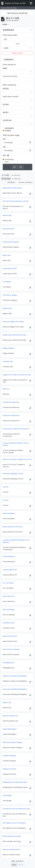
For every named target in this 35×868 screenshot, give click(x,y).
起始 (4, 139)
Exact (7, 162)
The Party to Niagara (10, 295)
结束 (4, 147)
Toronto (6, 487)
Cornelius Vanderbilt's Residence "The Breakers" (16, 541)
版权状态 (6, 112)
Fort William (7, 282)
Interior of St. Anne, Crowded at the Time (17, 459)
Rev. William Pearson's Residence (14, 823)
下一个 (21, 865)
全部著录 (8, 131)
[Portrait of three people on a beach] (16, 201)
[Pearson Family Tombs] (11, 849)
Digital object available (11, 96)
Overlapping (9, 159)
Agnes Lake (7, 255)
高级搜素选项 (8, 30)
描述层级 (6, 89)
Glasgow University (9, 769)
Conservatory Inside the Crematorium (16, 429)
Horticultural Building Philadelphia (15, 689)
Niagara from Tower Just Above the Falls (17, 375)
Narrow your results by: (17, 13)
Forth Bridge (7, 795)
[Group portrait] (8, 229)
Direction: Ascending (25, 182)
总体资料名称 (7, 120)
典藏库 (5, 68)
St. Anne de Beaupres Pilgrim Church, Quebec (16, 444)
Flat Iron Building (9, 609)
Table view (16, 179)
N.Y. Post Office (8, 583)
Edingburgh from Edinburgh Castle (15, 782)
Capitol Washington (10, 729)
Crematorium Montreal (11, 402)
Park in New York (9, 596)
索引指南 (6, 104)
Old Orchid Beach (9, 513)
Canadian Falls (8, 361)
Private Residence (9, 556)
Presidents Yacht (9, 623)
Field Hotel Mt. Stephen (11, 242)
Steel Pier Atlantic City (10, 716)
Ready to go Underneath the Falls (14, 335)
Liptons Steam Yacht (10, 636)
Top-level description (10, 76)
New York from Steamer (11, 649)
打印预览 (6, 175)
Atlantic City (7, 702)
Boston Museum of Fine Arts (13, 527)
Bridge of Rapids (8, 348)
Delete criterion (18, 53)
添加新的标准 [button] (8, 59)
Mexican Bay (7, 215)
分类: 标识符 (11, 182)
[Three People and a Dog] (12, 836)
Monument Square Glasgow (13, 742)
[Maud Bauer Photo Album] (12, 188)
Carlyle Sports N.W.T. (10, 268)
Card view (6, 179)
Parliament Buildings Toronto (13, 474)
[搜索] (17, 39)
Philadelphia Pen (9, 663)
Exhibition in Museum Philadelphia (15, 676)
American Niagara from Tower (13, 322)
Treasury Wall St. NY (10, 570)
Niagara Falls (7, 308)
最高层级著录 (9, 128)
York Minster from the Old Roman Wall (16, 809)
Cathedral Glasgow (9, 756)
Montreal (6, 389)
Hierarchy (16, 175)
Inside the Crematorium (11, 415)
